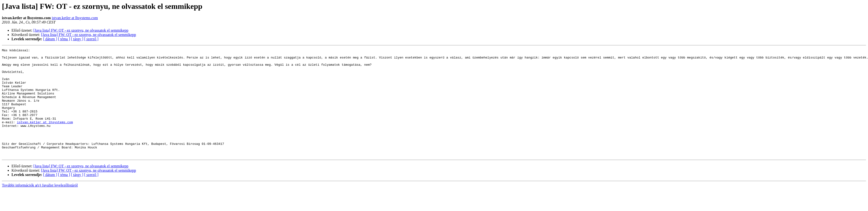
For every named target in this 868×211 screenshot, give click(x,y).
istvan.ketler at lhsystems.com (75, 18)
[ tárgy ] (77, 39)
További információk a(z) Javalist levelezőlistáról (40, 207)
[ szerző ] (91, 39)
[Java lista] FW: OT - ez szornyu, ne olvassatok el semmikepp (81, 30)
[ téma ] (64, 39)
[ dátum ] (50, 39)
